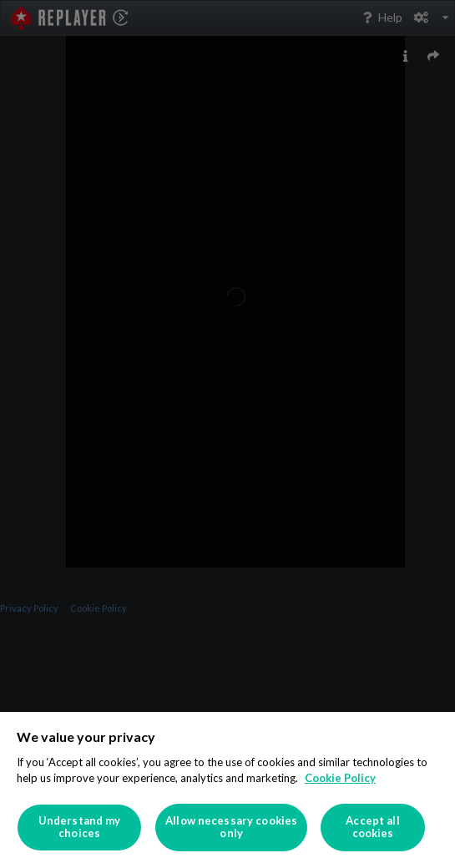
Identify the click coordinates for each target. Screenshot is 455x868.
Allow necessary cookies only (231, 827)
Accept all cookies (372, 827)
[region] (227, 790)
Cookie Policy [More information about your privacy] (340, 778)
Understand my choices (80, 827)
